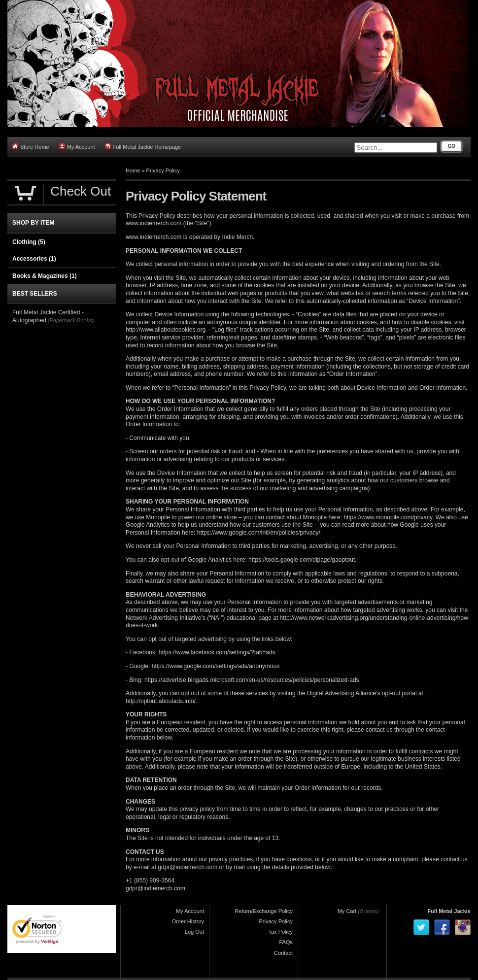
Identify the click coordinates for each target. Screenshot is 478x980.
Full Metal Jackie (449, 911)
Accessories (34, 259)
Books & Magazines (45, 276)
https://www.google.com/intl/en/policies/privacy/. (259, 533)
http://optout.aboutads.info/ (161, 701)
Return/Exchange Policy (264, 911)
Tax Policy (280, 932)
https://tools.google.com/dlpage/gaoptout (302, 560)
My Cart (347, 911)
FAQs (286, 942)
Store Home (31, 147)
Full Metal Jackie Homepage (143, 147)
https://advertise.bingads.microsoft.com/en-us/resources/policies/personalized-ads (252, 680)
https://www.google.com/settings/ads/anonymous (216, 666)
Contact (283, 953)
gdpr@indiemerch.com (188, 867)
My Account (77, 147)
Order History (188, 921)
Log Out (194, 932)
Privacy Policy (163, 170)
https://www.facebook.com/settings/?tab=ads (217, 652)
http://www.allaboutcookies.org (166, 330)
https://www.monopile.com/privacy (388, 517)
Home (133, 170)
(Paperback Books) (71, 320)
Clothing (29, 242)
